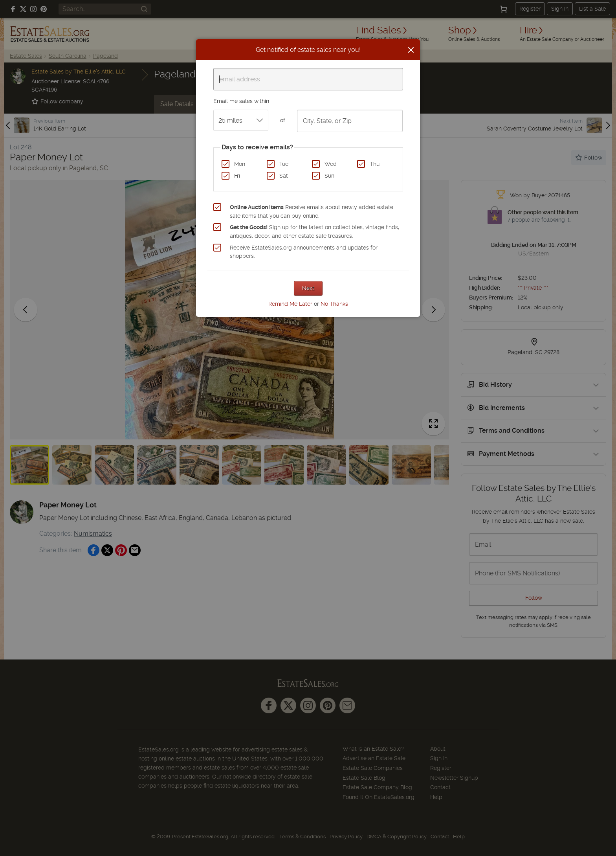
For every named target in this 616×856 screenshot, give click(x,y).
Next (308, 288)
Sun (329, 176)
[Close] (411, 50)
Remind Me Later (290, 304)
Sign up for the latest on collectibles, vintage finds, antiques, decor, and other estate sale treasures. (314, 231)
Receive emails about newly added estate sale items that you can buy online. (312, 211)
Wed (331, 164)
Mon (240, 164)
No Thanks (334, 304)
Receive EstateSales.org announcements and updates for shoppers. (304, 252)
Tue (284, 164)
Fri (237, 176)
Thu (375, 164)
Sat (284, 176)
